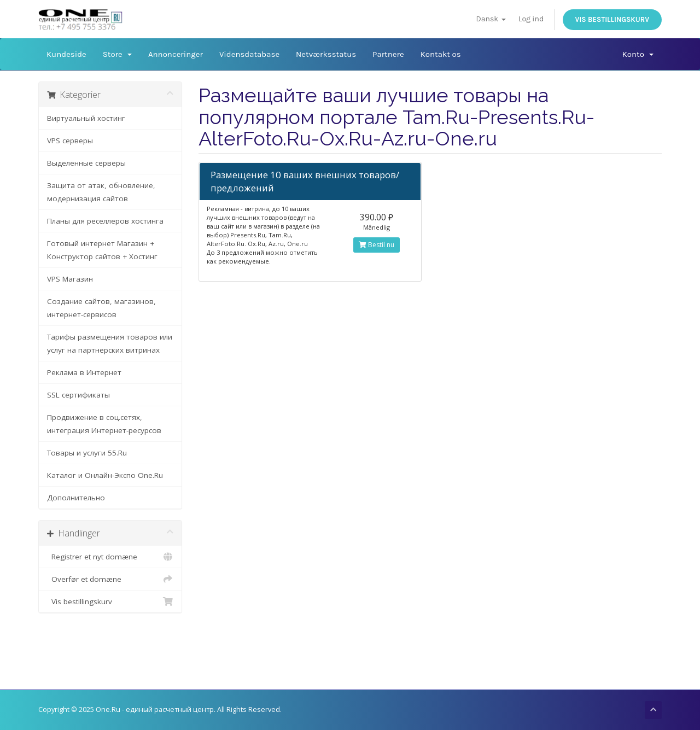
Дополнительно (76, 498)
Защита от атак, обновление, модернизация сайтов (101, 192)
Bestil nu (377, 245)
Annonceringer (176, 54)
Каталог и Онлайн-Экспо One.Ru (105, 475)
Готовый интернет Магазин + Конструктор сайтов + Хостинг (102, 250)
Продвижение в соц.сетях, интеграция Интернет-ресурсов (104, 424)
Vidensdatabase (249, 54)
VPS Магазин (70, 279)
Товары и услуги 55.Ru (87, 453)
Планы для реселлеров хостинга (105, 221)
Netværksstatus (326, 54)
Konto (638, 54)
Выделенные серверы (86, 163)
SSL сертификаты (78, 395)
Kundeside (66, 54)
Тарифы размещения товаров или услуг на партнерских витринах (110, 343)
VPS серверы (70, 141)
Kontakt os (441, 54)
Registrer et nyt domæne (110, 557)
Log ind (531, 19)
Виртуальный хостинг (86, 118)
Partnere (388, 54)
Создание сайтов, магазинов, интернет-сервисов (101, 308)
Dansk (491, 19)
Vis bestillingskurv (612, 19)
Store (117, 54)
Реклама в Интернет (84, 372)
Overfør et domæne (110, 579)
